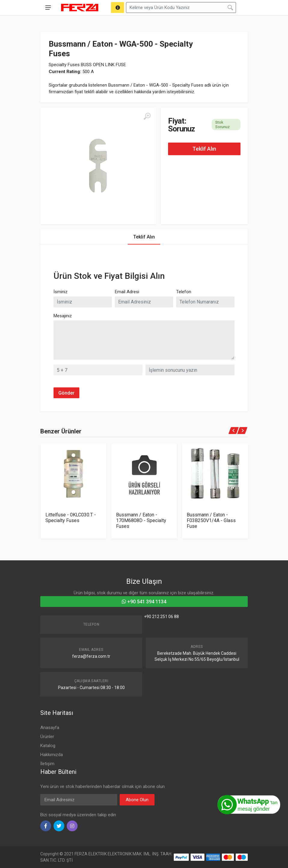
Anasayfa (50, 728)
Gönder (66, 393)
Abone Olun (137, 800)
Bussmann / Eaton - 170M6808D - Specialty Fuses (141, 520)
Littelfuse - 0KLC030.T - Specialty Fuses (71, 518)
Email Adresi (127, 292)
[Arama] (118, 8)
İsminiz (61, 292)
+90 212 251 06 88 (161, 617)
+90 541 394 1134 (144, 602)
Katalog (48, 746)
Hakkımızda (52, 755)
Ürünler (47, 737)
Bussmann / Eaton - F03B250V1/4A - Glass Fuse (211, 520)
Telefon (184, 292)
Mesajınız (63, 316)
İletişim (47, 764)
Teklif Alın (204, 149)
